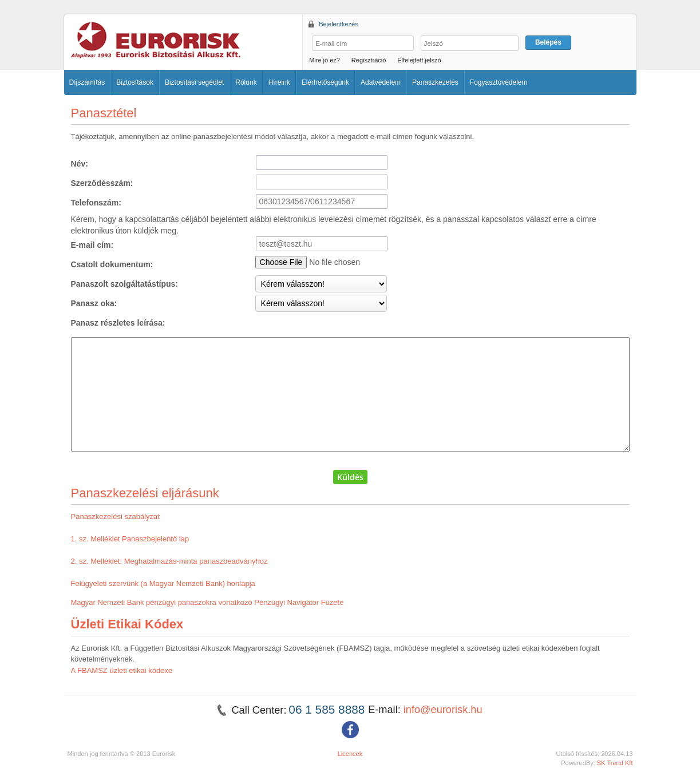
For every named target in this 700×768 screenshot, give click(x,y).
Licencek (350, 754)
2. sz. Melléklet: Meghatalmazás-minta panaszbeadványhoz (169, 561)
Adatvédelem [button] (381, 82)
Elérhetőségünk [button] (325, 82)
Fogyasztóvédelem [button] (499, 82)
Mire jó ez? (325, 60)
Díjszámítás (87, 82)
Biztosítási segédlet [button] (194, 82)
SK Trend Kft (615, 763)
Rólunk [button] (246, 82)
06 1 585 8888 (328, 709)
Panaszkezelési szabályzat (115, 516)
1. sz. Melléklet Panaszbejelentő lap (130, 539)
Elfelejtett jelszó (419, 60)
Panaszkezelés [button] (435, 82)
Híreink (279, 82)
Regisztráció (369, 60)
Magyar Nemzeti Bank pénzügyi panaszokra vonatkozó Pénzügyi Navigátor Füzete (207, 602)
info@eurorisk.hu (443, 710)
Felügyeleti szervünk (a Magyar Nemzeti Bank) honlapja (163, 583)
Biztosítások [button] (135, 82)
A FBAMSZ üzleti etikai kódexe (122, 670)
